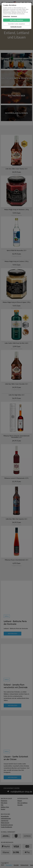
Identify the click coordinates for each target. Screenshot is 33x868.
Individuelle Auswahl (16, 27)
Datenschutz (7, 16)
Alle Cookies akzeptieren (16, 20)
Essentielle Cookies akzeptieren (16, 24)
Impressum (14, 16)
